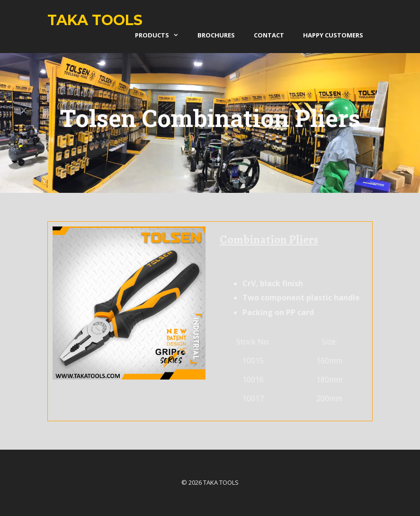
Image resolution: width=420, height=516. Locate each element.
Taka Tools (95, 20)
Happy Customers (333, 35)
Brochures (216, 35)
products (161, 35)
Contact (269, 35)
